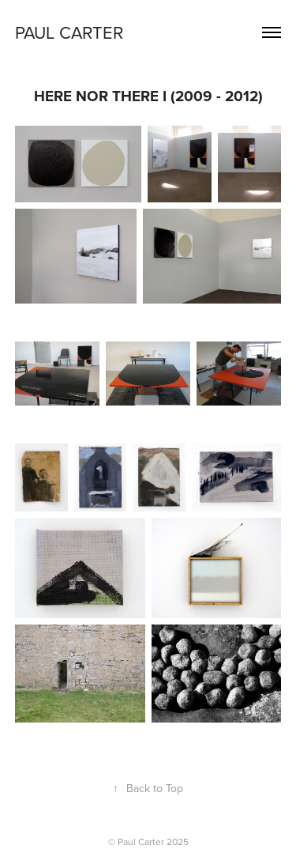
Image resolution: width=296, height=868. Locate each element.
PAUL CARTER (69, 32)
